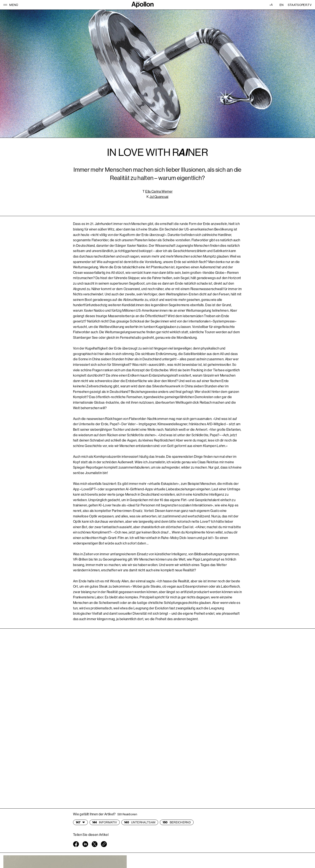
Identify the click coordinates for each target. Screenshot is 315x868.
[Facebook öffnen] (76, 845)
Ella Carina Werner (159, 191)
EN (282, 5)
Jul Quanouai (159, 197)
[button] (11, 5)
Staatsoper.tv (300, 5)
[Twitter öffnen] (95, 845)
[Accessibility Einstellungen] (272, 5)
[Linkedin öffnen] (85, 845)
